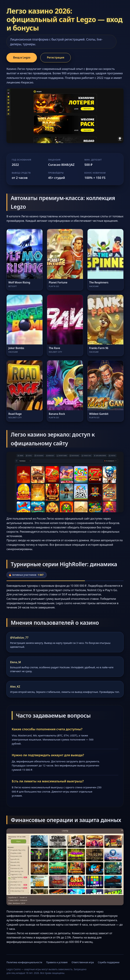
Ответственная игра (83, 962)
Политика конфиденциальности (24, 962)
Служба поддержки (109, 962)
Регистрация (56, 57)
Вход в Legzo (22, 57)
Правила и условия (57, 962)
